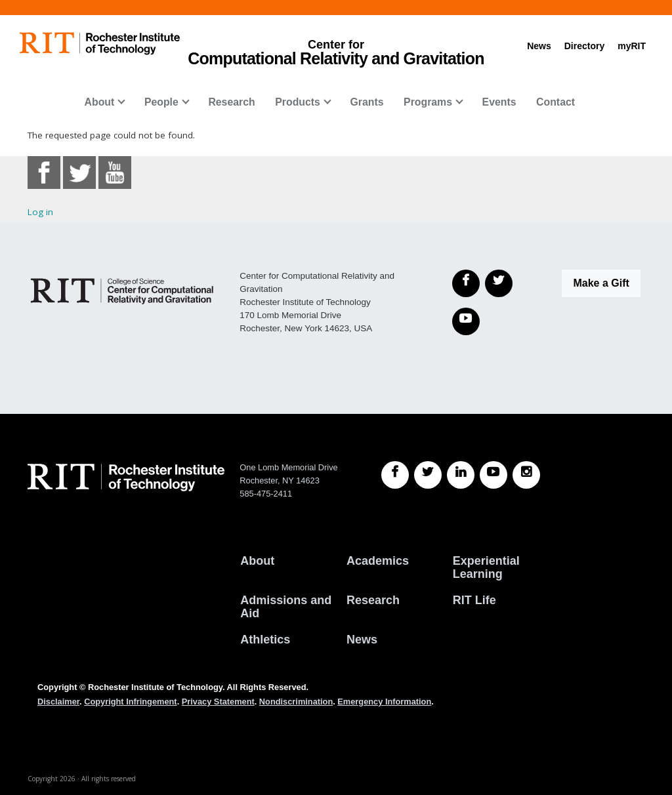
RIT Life (474, 600)
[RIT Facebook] (395, 475)
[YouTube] (466, 321)
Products (298, 102)
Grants (367, 102)
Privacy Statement (218, 702)
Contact (556, 102)
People (161, 102)
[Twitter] (499, 283)
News (539, 46)
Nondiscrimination (296, 702)
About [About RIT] (257, 561)
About (100, 102)
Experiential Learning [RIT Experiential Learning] (486, 567)
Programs (428, 102)
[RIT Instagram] (526, 475)
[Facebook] (466, 283)
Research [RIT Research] (373, 600)
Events (499, 102)
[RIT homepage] (100, 44)
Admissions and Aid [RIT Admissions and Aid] (286, 607)
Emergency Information (384, 702)
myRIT (632, 46)
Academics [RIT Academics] (378, 561)
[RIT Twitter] (428, 475)
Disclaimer (58, 702)
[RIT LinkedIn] (461, 475)
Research (231, 102)
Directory (584, 46)
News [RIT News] (362, 640)
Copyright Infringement (130, 702)
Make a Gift (601, 283)
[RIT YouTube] (493, 475)
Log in (40, 212)
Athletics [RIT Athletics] (265, 640)
